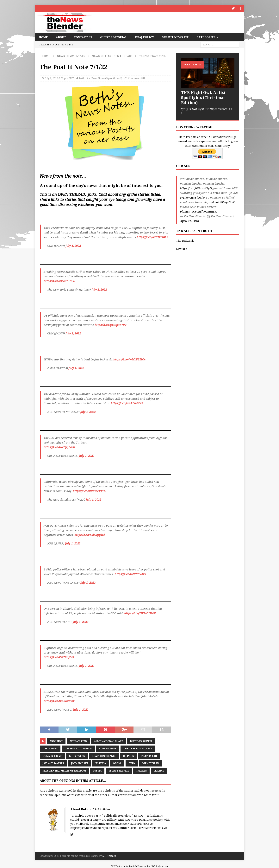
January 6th (149, 756)
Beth (82, 78)
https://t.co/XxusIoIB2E (59, 281)
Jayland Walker (53, 763)
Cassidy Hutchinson (78, 748)
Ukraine (159, 771)
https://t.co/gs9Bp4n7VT (111, 325)
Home (43, 37)
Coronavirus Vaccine (138, 748)
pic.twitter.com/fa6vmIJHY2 (199, 211)
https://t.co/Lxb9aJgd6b (90, 535)
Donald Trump (52, 756)
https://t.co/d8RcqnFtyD (196, 188)
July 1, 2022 (73, 246)
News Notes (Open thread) (106, 78)
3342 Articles (102, 809)
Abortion (56, 741)
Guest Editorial (114, 37)
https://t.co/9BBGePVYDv (90, 491)
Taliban (141, 771)
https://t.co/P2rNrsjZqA (59, 657)
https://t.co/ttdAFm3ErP (127, 403)
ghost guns (77, 756)
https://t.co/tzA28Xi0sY (59, 701)
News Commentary (71, 56)
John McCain (79, 763)
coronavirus (108, 748)
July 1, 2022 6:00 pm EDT (59, 78)
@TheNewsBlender (193, 197)
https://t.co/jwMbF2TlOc (129, 359)
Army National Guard (109, 741)
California (50, 748)
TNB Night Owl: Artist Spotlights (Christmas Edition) (203, 97)
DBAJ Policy (145, 37)
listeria (100, 763)
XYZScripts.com (160, 866)
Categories (206, 37)
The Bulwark (185, 240)
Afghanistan (78, 741)
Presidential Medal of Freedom (64, 771)
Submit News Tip (175, 37)
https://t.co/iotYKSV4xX (130, 574)
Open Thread (150, 763)
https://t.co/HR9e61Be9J (140, 613)
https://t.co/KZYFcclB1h (152, 237)
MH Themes (109, 856)
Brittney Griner (141, 741)
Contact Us (83, 37)
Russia (97, 771)
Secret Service (119, 771)
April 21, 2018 (189, 221)
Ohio (132, 763)
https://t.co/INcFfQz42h (59, 447)
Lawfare (182, 249)
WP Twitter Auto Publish (124, 866)
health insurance (104, 756)
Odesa (117, 763)
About (61, 37)
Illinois (129, 756)
